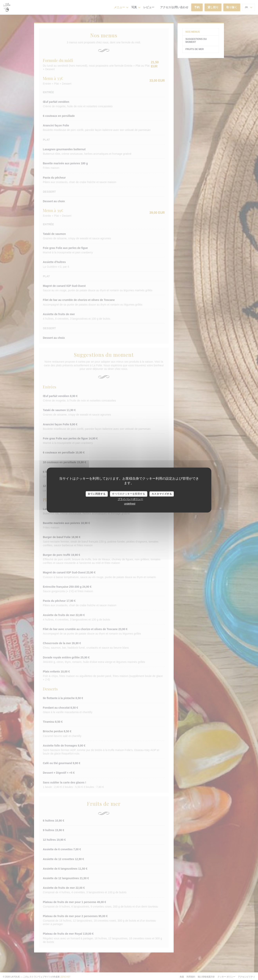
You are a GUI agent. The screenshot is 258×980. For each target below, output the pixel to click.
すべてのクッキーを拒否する (129, 494)
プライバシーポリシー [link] (130, 499)
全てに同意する (97, 494)
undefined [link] (130, 504)
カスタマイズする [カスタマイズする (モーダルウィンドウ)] (162, 494)
